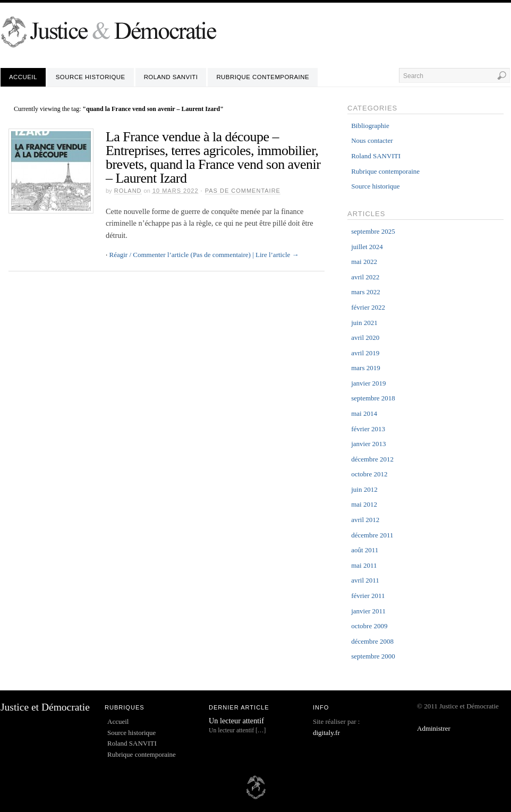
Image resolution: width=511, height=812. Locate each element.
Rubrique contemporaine (263, 77)
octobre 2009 (369, 626)
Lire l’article (277, 255)
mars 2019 (366, 368)
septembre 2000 (373, 656)
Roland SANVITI (171, 77)
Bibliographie (370, 126)
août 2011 (365, 550)
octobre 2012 (369, 474)
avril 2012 (365, 520)
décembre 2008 (372, 641)
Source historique (91, 77)
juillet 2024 (367, 247)
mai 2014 (364, 413)
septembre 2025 (373, 231)
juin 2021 (364, 323)
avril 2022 (365, 277)
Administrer (434, 728)
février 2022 (368, 307)
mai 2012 (364, 504)
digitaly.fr (326, 733)
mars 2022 (366, 292)
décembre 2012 (372, 459)
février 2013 (368, 429)
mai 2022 (364, 262)
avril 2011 (365, 580)
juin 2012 (364, 489)
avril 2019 (365, 353)
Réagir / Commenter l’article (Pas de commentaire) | (181, 255)
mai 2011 (364, 565)
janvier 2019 (368, 383)
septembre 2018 (373, 398)
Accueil (23, 77)
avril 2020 (365, 337)
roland (128, 191)
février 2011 (368, 596)
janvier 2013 (368, 444)
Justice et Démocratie (45, 707)
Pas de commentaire (243, 191)
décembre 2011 (372, 535)
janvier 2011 (368, 611)
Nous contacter (372, 140)
